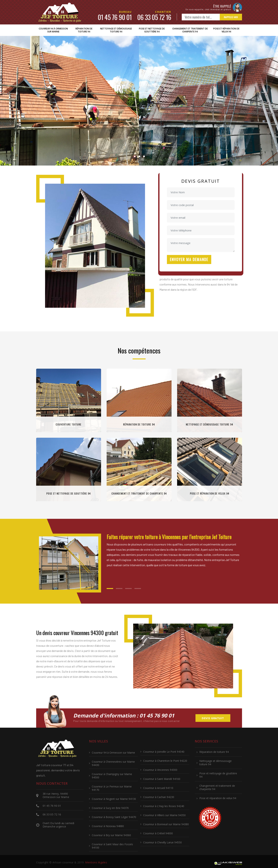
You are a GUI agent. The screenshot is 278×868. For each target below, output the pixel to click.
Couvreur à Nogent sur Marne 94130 (114, 799)
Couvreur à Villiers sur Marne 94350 (164, 815)
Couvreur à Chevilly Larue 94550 (162, 842)
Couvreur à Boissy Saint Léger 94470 (114, 817)
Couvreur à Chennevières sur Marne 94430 (113, 763)
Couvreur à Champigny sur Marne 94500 (112, 776)
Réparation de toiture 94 (84, 30)
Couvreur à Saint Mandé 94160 (162, 779)
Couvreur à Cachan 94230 (159, 797)
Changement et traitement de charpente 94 (190, 30)
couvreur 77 (58, 765)
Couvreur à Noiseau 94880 (108, 826)
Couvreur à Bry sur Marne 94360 (111, 835)
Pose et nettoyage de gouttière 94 (152, 30)
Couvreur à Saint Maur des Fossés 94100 (112, 846)
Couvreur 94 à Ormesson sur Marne (53, 30)
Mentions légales (96, 862)
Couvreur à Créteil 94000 (158, 833)
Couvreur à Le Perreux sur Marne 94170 (112, 788)
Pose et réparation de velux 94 (226, 30)
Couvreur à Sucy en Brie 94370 (110, 808)
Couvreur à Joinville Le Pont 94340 (164, 752)
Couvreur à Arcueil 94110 (158, 788)
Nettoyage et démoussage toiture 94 (116, 30)
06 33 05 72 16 (154, 17)
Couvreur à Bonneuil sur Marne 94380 (166, 824)
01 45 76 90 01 (115, 17)
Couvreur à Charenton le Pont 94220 (165, 761)
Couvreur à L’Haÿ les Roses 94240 (164, 806)
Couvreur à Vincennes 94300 (160, 770)
